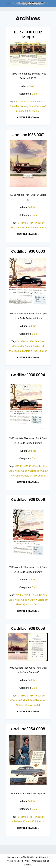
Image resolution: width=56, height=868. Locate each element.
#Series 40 (40, 106)
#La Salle (25, 346)
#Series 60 (34, 111)
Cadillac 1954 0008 (28, 729)
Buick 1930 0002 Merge (28, 34)
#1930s (28, 102)
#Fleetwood (37, 346)
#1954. (30, 817)
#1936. (30, 223)
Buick (32, 86)
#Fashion (17, 821)
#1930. (20, 102)
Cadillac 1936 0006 (28, 500)
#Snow (16, 346)
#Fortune (15, 476)
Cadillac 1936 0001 (28, 135)
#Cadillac (40, 223)
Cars (34, 94)
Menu (9, 4)
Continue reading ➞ (28, 118)
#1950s (22, 817)
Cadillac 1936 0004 (28, 375)
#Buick (37, 102)
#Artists (26, 228)
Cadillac (32, 207)
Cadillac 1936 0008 (28, 628)
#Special (39, 821)
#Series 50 (22, 111)
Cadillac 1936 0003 (28, 251)
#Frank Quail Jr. (39, 228)
